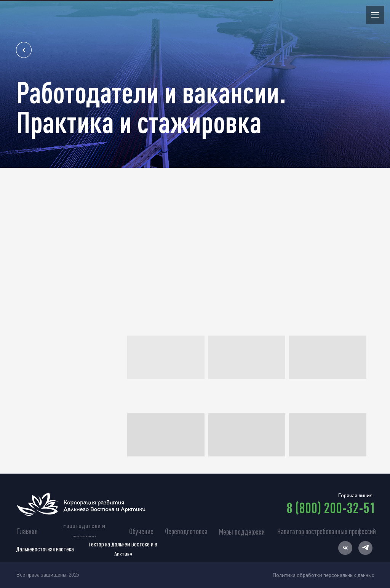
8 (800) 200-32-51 (331, 508)
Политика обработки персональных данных (323, 575)
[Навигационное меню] (375, 15)
